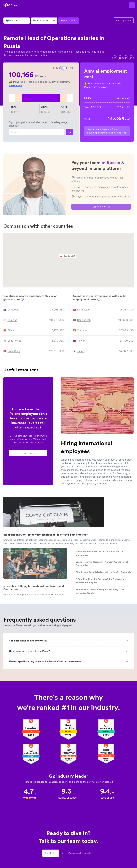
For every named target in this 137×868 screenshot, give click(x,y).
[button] (69, 258)
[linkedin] (131, 58)
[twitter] (126, 58)
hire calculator (101, 87)
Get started (51, 853)
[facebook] (120, 58)
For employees (123, 20)
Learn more (16, 85)
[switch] (63, 68)
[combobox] (6, 21)
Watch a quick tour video (80, 853)
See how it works (101, 208)
